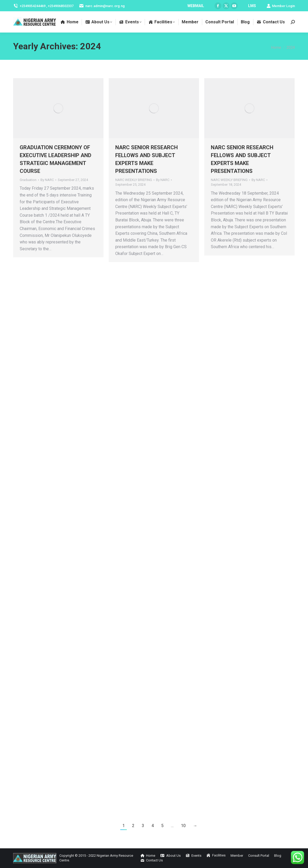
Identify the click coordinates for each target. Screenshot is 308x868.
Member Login (281, 6)
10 (183, 826)
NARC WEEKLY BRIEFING (134, 180)
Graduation (28, 180)
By (47, 180)
